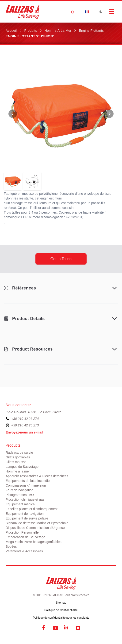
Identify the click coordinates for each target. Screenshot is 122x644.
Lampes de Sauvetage (22, 467)
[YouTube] (55, 628)
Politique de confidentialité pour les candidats (61, 618)
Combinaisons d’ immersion (26, 485)
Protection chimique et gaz (25, 500)
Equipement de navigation (25, 514)
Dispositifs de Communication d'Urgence (35, 528)
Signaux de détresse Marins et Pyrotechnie (37, 523)
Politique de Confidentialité (61, 610)
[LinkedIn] (67, 628)
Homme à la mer (58, 31)
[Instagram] (78, 628)
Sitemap (61, 603)
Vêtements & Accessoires (24, 551)
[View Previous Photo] (13, 114)
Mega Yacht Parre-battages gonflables (34, 542)
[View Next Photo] (109, 114)
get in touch (61, 259)
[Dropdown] (87, 12)
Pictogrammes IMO (20, 495)
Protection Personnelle (22, 532)
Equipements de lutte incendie (28, 481)
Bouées (11, 546)
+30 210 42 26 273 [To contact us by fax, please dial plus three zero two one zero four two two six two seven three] (25, 425)
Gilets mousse (16, 462)
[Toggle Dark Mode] (101, 12)
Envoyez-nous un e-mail (24, 432)
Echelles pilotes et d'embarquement (32, 509)
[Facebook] (44, 628)
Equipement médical (21, 504)
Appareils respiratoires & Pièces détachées (37, 476)
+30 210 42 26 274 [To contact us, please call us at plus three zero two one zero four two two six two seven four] (25, 419)
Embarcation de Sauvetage (25, 537)
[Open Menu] (112, 12)
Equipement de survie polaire (27, 518)
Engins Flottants (91, 31)
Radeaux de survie (19, 453)
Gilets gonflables (18, 457)
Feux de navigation (19, 490)
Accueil (11, 31)
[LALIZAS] (23, 12)
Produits (31, 31)
